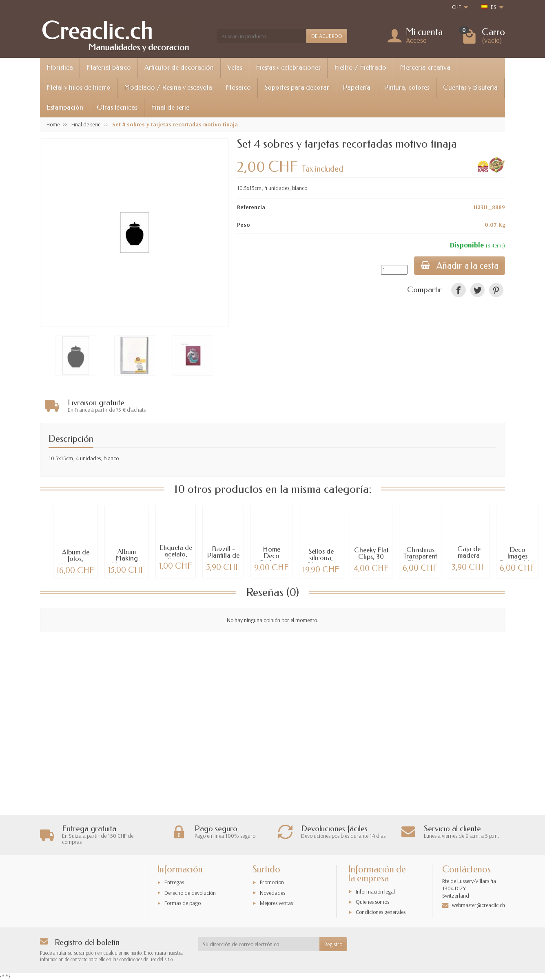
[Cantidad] (394, 270)
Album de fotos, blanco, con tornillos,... (75, 560)
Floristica (60, 67)
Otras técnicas (117, 107)
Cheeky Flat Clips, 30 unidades (371, 555)
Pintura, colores (407, 87)
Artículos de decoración (179, 67)
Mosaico (238, 87)
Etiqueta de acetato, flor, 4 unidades (176, 556)
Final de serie (170, 107)
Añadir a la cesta (460, 266)
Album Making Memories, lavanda (127, 560)
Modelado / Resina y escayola (168, 87)
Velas (235, 67)
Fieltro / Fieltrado (360, 67)
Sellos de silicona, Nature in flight (321, 560)
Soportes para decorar (297, 87)
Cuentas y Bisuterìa (470, 87)
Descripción (71, 437)
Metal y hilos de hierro (79, 87)
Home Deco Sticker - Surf (271, 557)
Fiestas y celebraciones (288, 67)
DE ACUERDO (327, 36)
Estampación (65, 107)
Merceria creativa (425, 67)
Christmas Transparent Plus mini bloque (420, 558)
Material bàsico (109, 67)
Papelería (357, 87)
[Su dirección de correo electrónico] (259, 944)
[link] (458, 290)
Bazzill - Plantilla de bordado (223, 554)
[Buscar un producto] (261, 36)
